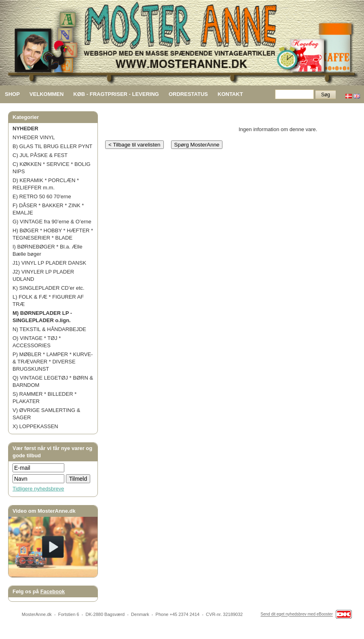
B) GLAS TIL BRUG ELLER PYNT (52, 146)
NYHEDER (25, 128)
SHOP (12, 94)
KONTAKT (230, 94)
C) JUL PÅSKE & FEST (40, 155)
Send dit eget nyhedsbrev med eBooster (296, 615)
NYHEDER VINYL (34, 137)
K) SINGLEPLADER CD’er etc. (49, 288)
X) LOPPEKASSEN (35, 426)
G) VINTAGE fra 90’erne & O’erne (52, 222)
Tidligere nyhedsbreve (38, 489)
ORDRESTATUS (188, 94)
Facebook (53, 591)
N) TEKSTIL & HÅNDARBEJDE (49, 329)
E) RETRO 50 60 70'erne (42, 196)
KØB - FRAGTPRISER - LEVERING (116, 94)
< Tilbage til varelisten (134, 145)
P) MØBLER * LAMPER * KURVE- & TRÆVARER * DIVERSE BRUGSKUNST (53, 362)
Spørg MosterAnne (197, 145)
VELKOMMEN (47, 94)
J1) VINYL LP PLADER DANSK (49, 263)
